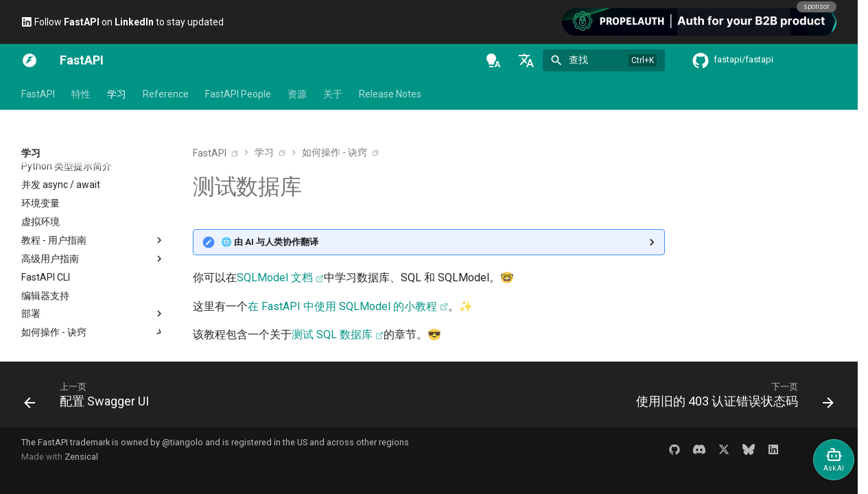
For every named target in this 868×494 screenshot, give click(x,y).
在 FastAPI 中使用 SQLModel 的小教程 (342, 306)
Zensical (81, 457)
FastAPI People (238, 94)
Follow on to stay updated (122, 22)
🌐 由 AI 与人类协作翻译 (270, 242)
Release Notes (390, 94)
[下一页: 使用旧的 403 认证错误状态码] (731, 399)
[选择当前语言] (526, 60)
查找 (578, 60)
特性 (81, 94)
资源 (297, 94)
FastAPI (38, 94)
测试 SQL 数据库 (332, 334)
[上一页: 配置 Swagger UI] (90, 399)
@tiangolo (183, 442)
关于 (333, 94)
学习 (117, 94)
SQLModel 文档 (275, 278)
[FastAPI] (30, 60)
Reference (166, 94)
